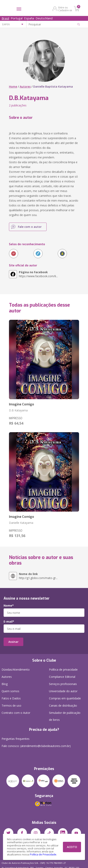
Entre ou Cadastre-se (65, 9)
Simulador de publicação (65, 717)
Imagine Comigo (22, 404)
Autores (25, 86)
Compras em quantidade (65, 698)
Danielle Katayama (21, 523)
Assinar (13, 642)
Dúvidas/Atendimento (16, 669)
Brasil (5, 18)
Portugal (17, 18)
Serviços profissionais (63, 684)
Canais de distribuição (63, 705)
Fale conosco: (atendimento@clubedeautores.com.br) (36, 746)
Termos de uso (11, 705)
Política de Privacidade (43, 854)
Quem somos (10, 691)
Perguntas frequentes (16, 739)
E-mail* (9, 622)
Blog (5, 684)
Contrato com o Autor (16, 713)
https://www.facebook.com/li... (38, 274)
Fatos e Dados (11, 698)
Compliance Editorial (62, 677)
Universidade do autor (63, 691)
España (29, 18)
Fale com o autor (30, 227)
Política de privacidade (63, 669)
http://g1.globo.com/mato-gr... (38, 576)
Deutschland (44, 18)
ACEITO (72, 847)
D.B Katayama (18, 410)
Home (13, 86)
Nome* (9, 606)
